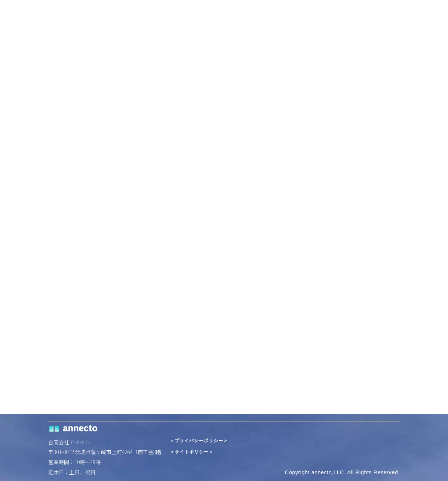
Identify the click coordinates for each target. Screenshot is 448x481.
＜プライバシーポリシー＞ (199, 441)
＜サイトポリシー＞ (192, 452)
